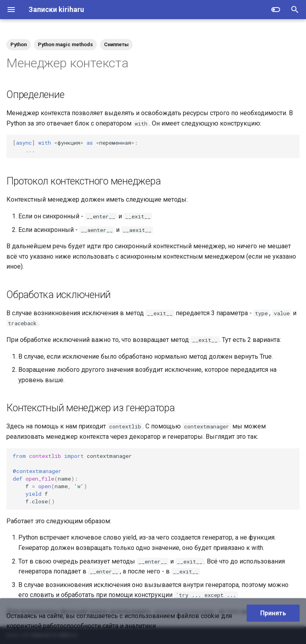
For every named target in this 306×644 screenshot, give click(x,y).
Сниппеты (116, 44)
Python (19, 44)
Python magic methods (65, 44)
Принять (273, 613)
